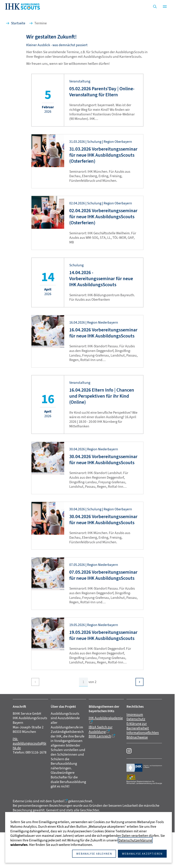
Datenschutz (136, 758)
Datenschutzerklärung (135, 840)
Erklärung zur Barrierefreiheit (138, 765)
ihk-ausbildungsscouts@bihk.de (29, 782)
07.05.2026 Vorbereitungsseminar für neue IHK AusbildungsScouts (103, 614)
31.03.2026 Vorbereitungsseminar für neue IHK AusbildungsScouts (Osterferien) (103, 194)
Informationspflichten (143, 772)
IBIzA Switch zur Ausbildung (101, 768)
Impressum (135, 753)
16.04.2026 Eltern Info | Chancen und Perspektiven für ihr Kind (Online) (102, 435)
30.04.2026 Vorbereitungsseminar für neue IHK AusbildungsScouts (103, 498)
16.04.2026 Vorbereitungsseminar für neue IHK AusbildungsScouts (103, 372)
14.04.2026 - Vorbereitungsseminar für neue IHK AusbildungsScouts (101, 317)
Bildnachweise (137, 776)
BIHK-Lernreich (100, 775)
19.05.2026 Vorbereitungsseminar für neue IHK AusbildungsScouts (103, 674)
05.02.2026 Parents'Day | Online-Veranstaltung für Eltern (102, 131)
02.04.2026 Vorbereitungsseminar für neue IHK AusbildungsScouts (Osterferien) (103, 256)
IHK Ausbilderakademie (106, 757)
